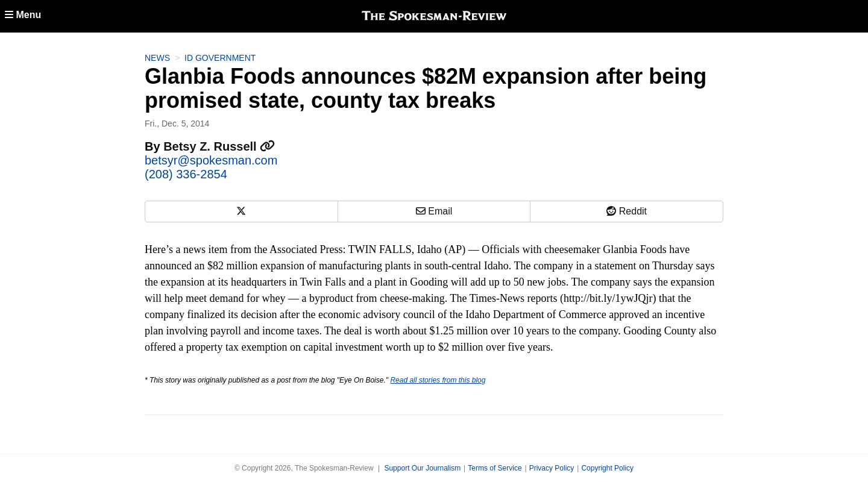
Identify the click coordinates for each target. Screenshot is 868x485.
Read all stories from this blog (438, 380)
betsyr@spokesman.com (211, 160)
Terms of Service (495, 468)
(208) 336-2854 (186, 174)
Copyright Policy (607, 468)
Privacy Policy (552, 468)
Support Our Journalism (422, 468)
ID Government (220, 58)
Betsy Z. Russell (219, 146)
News (157, 58)
